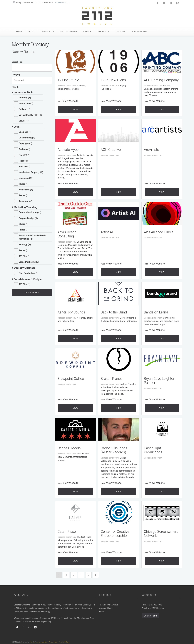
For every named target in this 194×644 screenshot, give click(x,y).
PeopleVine (34, 642)
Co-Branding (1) (27, 138)
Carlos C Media (69, 448)
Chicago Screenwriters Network (161, 534)
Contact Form (150, 616)
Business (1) (25, 132)
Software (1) (25, 109)
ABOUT (31, 32)
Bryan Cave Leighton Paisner (159, 381)
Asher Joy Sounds (71, 312)
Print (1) (23, 230)
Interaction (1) (26, 103)
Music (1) (24, 184)
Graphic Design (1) (28, 218)
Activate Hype (68, 150)
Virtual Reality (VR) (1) (30, 115)
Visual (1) (24, 121)
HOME (19, 32)
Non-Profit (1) (26, 190)
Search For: (17, 62)
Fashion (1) (25, 149)
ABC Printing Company (161, 80)
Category (16, 75)
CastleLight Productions (153, 450)
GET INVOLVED (139, 32)
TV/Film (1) (25, 256)
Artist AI (107, 232)
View (76, 109)
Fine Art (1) (25, 167)
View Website (71, 101)
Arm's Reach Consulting (67, 234)
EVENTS (87, 32)
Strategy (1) (25, 245)
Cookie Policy (64, 642)
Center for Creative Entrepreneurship (115, 534)
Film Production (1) (29, 273)
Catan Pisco (67, 532)
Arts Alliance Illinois (159, 232)
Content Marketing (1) (30, 212)
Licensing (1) (25, 178)
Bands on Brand (156, 312)
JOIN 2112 (121, 32)
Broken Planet (111, 379)
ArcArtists (151, 150)
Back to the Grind (114, 312)
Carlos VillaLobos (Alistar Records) (114, 450)
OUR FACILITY (47, 32)
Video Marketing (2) (29, 262)
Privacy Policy (53, 642)
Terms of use (43, 642)
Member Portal (62, 3)
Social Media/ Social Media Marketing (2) (33, 237)
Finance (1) (25, 161)
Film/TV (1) (25, 155)
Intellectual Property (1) (31, 172)
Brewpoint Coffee (71, 379)
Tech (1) (23, 195)
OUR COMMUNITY (69, 32)
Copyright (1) (26, 143)
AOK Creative (111, 150)
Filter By (16, 87)
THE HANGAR (104, 32)
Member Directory (67, 86)
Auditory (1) (25, 98)
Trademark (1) (26, 201)
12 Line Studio (68, 80)
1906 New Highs (113, 80)
